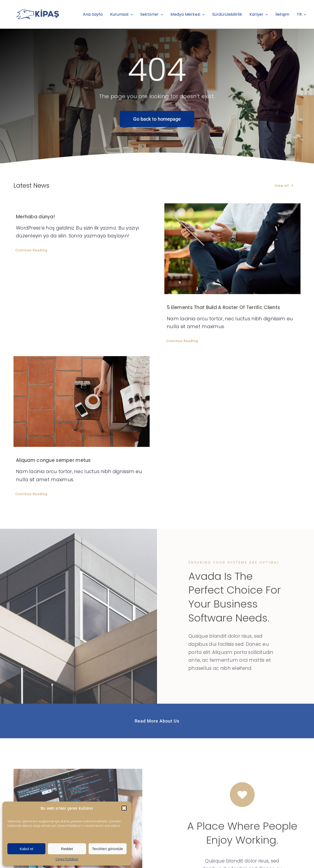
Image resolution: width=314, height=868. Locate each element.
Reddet (67, 849)
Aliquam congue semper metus (53, 460)
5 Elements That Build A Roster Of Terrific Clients (223, 307)
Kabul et (26, 849)
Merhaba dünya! (35, 217)
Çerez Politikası (67, 859)
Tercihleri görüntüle (108, 849)
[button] (124, 808)
